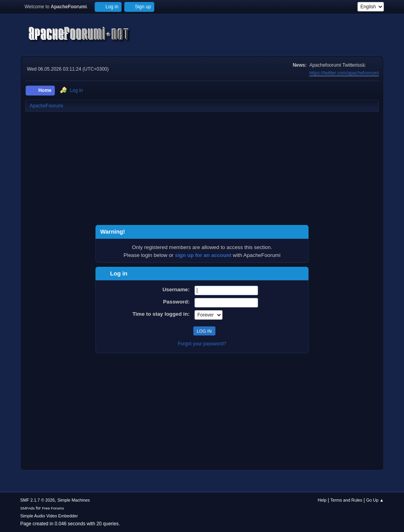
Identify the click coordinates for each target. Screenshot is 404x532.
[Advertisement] (202, 170)
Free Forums (53, 508)
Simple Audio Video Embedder (49, 516)
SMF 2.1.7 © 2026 (37, 500)
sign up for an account (203, 255)
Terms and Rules (346, 500)
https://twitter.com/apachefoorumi (344, 73)
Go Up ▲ (375, 500)
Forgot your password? (202, 344)
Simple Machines (74, 500)
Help (322, 500)
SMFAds (27, 508)
